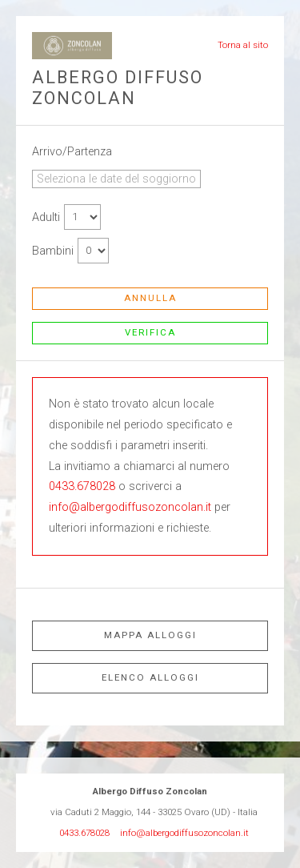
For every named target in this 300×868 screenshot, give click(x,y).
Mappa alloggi (150, 635)
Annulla (150, 298)
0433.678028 (82, 486)
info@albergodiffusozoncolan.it (130, 507)
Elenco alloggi (150, 677)
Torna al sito (243, 45)
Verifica (150, 332)
